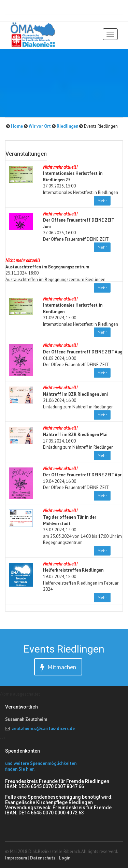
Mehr (102, 201)
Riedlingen (67, 126)
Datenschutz (43, 858)
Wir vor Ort (39, 126)
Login (65, 858)
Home (16, 126)
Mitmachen (58, 667)
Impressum (16, 858)
